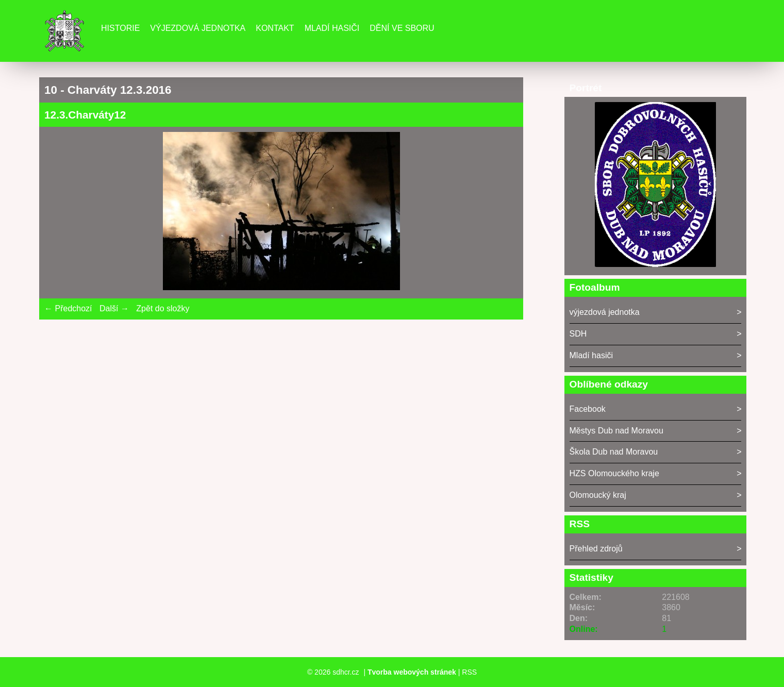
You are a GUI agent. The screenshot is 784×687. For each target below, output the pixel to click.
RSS (469, 672)
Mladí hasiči (332, 28)
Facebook (588, 409)
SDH (578, 334)
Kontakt (275, 28)
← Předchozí (68, 308)
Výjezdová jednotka (198, 28)
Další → (114, 308)
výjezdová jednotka (605, 312)
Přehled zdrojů (596, 549)
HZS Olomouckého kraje (614, 473)
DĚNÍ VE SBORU (402, 28)
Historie (120, 28)
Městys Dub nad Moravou (616, 431)
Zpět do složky (163, 308)
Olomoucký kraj (598, 495)
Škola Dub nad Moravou (614, 452)
